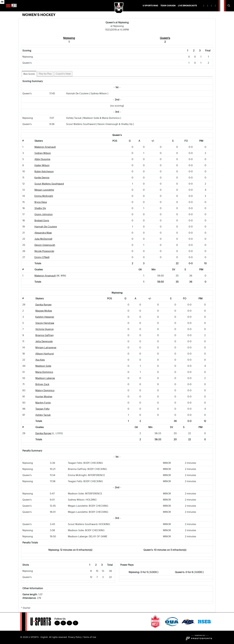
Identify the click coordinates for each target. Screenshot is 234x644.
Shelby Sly (40, 208)
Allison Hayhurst (45, 354)
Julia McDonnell (43, 239)
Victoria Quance (44, 329)
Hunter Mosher (44, 397)
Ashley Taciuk (43, 415)
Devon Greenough (45, 245)
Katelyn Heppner (45, 317)
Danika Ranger (44, 305)
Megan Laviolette (44, 190)
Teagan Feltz (42, 409)
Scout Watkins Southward (49, 184)
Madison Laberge (45, 378)
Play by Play (45, 74)
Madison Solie (43, 366)
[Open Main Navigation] (8, 6)
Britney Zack (42, 384)
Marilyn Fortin (43, 403)
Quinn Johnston (44, 214)
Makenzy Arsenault (45, 147)
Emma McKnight (44, 196)
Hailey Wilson (42, 165)
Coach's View (63, 74)
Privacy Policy (75, 637)
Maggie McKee (44, 311)
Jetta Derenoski (44, 342)
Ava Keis (40, 360)
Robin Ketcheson (44, 172)
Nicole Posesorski (44, 251)
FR (2, 2)
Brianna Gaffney (44, 335)
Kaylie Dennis (42, 178)
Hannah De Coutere (46, 227)
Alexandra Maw (43, 233)
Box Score (29, 74)
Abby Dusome (42, 159)
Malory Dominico (45, 391)
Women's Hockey (39, 15)
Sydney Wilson (43, 153)
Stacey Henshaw (45, 323)
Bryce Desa (41, 202)
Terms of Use (90, 637)
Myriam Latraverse (46, 348)
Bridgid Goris (42, 221)
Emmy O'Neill (42, 257)
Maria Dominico (44, 372)
